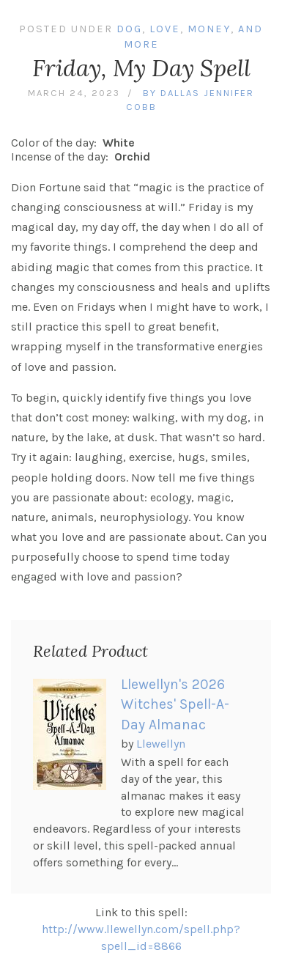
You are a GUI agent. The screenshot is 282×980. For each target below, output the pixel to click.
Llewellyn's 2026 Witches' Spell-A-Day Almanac (175, 704)
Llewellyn (161, 744)
